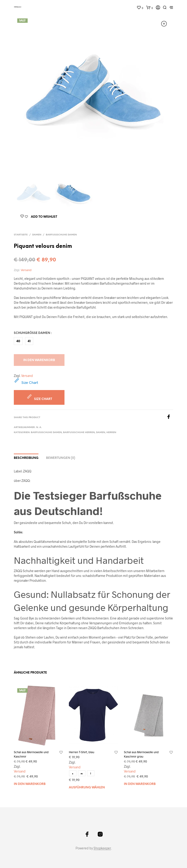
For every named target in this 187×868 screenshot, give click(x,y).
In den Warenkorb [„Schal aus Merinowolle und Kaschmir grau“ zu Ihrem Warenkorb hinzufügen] (140, 784)
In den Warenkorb (39, 360)
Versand (26, 270)
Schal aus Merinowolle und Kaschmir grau (141, 754)
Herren (111, 433)
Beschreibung (26, 458)
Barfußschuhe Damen (61, 235)
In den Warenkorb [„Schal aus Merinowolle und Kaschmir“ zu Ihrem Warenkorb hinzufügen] (30, 784)
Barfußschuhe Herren (79, 433)
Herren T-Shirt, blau (82, 752)
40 (18, 341)
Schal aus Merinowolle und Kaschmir (31, 754)
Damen (37, 235)
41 (29, 341)
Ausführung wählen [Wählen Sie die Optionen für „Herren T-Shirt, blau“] (87, 788)
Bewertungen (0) (61, 458)
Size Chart (26, 382)
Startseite (21, 235)
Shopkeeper (102, 848)
